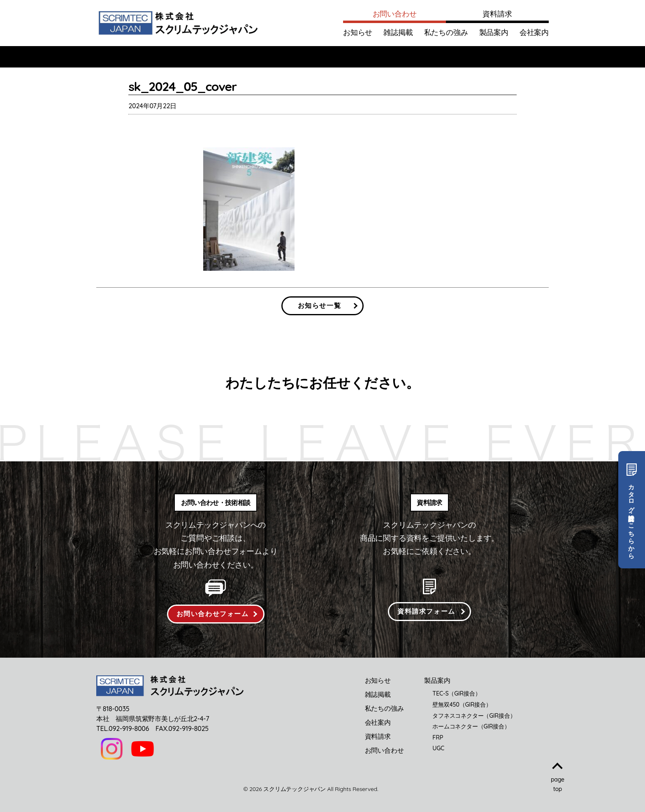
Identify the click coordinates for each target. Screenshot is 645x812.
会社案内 (534, 32)
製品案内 (494, 32)
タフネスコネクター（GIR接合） (474, 716)
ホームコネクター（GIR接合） (471, 726)
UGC (438, 748)
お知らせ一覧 (320, 305)
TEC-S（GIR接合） (456, 693)
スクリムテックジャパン (295, 789)
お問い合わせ (395, 14)
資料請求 (497, 14)
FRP (438, 738)
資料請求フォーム (426, 611)
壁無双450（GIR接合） (462, 705)
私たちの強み (446, 32)
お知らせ (358, 32)
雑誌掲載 (398, 32)
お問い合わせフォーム (213, 614)
